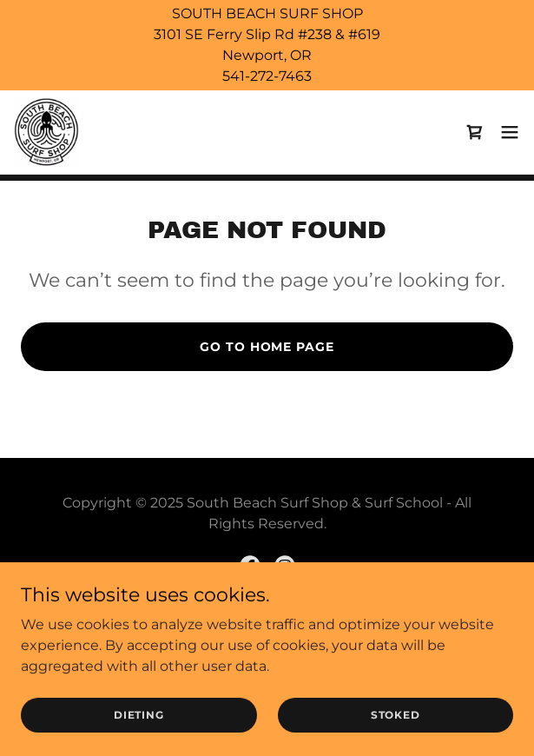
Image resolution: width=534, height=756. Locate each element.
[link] (46, 132)
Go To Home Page (267, 347)
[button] (510, 132)
